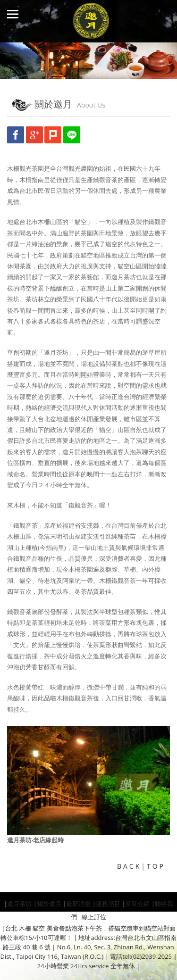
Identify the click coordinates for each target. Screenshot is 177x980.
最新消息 (78, 904)
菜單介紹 (137, 904)
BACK (129, 866)
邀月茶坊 (19, 904)
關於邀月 (49, 904)
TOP (156, 866)
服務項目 (108, 904)
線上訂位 (94, 917)
